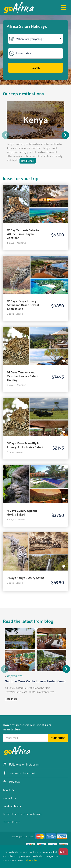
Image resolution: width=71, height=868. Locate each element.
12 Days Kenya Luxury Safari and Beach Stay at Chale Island (23, 305)
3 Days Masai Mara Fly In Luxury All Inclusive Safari (25, 445)
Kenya (35, 119)
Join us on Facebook (19, 773)
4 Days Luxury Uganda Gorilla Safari (22, 512)
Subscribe (58, 738)
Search (36, 68)
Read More (11, 699)
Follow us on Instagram (21, 764)
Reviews (12, 782)
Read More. (28, 161)
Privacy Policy (11, 822)
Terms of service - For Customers (22, 814)
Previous (6, 135)
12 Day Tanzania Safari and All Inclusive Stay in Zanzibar (25, 234)
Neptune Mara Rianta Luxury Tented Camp (35, 681)
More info (31, 860)
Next (65, 135)
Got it (63, 852)
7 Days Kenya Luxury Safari (25, 578)
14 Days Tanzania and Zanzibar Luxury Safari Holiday (22, 376)
